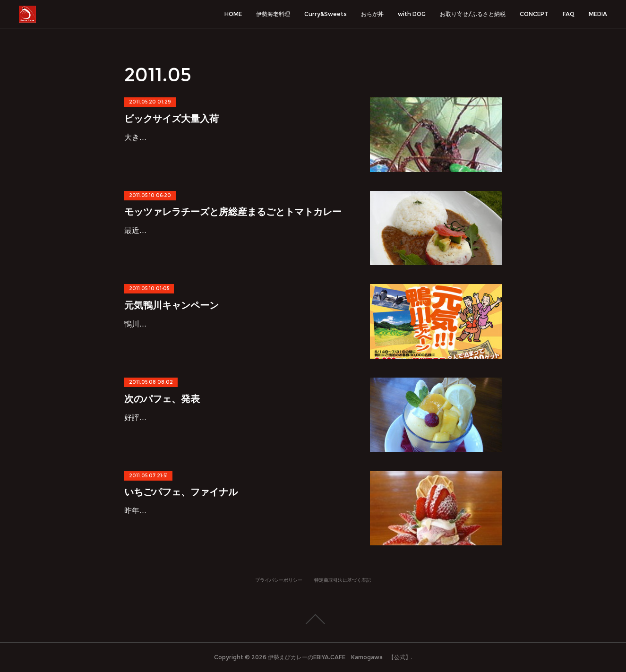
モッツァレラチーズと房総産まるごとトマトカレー (233, 212)
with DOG (412, 14)
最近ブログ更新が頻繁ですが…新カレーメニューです (215, 230)
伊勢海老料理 (273, 14)
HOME (233, 14)
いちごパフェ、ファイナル (181, 492)
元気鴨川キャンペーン (172, 305)
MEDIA (598, 14)
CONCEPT (534, 14)
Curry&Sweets (326, 14)
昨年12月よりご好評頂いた (170, 511)
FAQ (569, 14)
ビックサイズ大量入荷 (172, 119)
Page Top (313, 619)
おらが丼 (372, 14)
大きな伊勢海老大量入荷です (173, 137)
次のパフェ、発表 (162, 399)
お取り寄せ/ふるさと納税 (473, 14)
